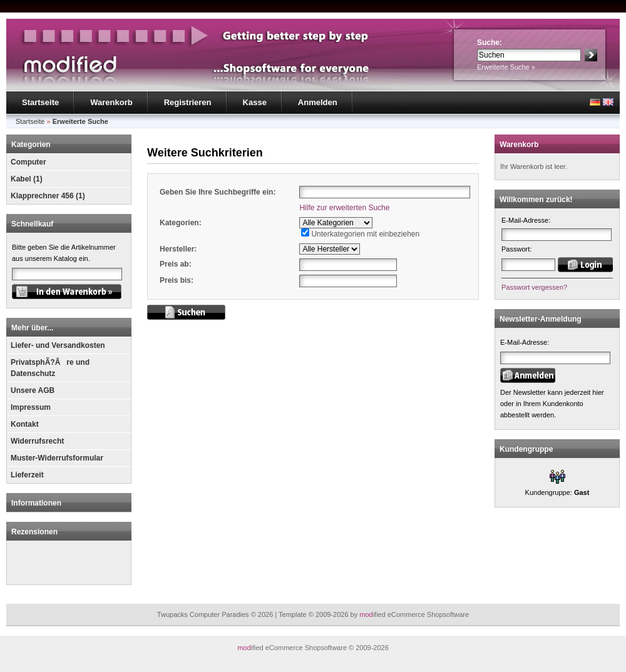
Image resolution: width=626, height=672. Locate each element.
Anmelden (318, 102)
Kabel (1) (27, 179)
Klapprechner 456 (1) (48, 196)
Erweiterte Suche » (506, 67)
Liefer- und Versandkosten (58, 345)
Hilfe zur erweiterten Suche (344, 208)
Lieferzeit (27, 475)
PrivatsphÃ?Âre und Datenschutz (50, 368)
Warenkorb (111, 102)
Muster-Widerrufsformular (57, 458)
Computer (28, 162)
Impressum (31, 407)
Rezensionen (34, 532)
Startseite (40, 102)
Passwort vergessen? (534, 287)
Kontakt (25, 424)
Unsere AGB (33, 390)
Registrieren (188, 102)
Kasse (255, 102)
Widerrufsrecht (37, 441)
